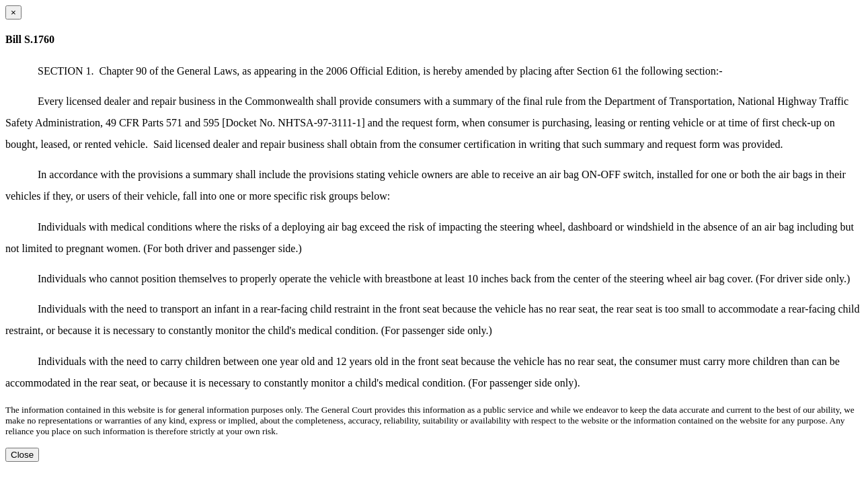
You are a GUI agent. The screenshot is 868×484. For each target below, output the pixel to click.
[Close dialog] (13, 12)
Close (22, 455)
